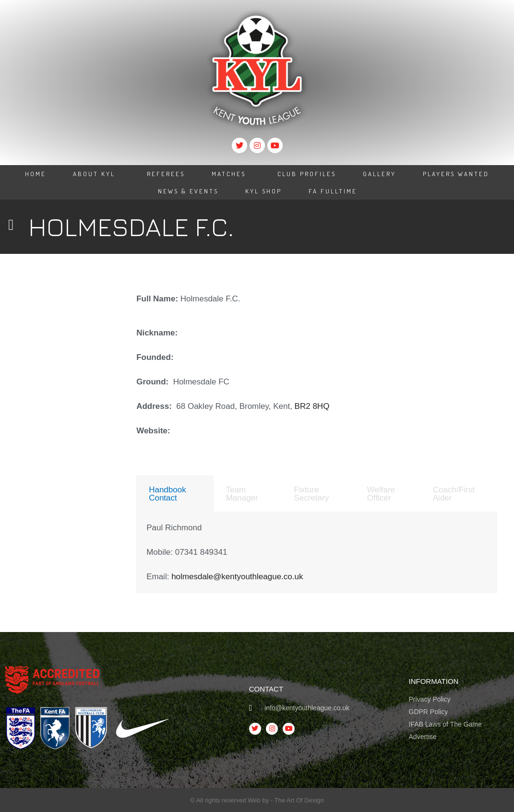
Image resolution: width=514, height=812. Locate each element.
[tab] (175, 494)
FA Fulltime (333, 191)
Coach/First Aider (454, 494)
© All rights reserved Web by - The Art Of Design (257, 800)
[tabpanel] (317, 553)
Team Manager (242, 494)
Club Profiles (307, 174)
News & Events (188, 191)
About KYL (96, 174)
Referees (166, 174)
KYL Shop (263, 191)
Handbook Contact (167, 494)
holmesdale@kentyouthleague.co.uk (237, 577)
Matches (231, 174)
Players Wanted (456, 174)
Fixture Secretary (311, 494)
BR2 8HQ (312, 406)
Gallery (379, 174)
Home (36, 174)
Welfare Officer (381, 494)
